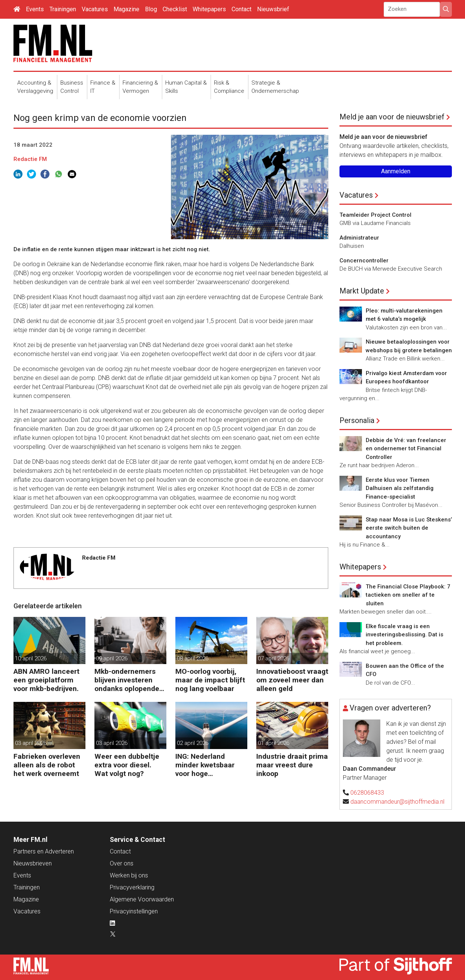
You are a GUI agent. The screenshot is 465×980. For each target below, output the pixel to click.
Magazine (126, 9)
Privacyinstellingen (134, 911)
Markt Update (362, 291)
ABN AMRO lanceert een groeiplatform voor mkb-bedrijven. (46, 680)
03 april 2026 (31, 743)
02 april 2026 (193, 743)
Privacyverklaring (132, 887)
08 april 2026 (193, 658)
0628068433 (367, 793)
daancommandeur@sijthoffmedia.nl (397, 802)
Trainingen (63, 9)
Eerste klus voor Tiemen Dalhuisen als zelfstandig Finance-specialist (400, 488)
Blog (151, 9)
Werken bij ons (129, 875)
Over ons (122, 863)
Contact (241, 9)
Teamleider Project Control (375, 215)
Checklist (175, 9)
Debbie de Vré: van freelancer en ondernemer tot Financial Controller (406, 449)
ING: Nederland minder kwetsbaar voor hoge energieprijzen (205, 765)
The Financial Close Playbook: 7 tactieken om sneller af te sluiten (408, 595)
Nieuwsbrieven (33, 863)
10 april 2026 (31, 658)
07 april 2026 (274, 658)
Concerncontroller (364, 261)
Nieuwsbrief (273, 9)
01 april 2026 (274, 743)
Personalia (357, 420)
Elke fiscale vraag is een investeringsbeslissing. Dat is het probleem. (404, 635)
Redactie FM (30, 159)
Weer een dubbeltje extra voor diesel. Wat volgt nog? (127, 765)
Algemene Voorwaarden (142, 899)
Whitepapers (209, 9)
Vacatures (95, 9)
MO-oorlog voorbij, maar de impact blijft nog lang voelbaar (210, 680)
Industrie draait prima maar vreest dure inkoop (292, 765)
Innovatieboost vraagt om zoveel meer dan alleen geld (292, 680)
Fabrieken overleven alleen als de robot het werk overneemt (47, 765)
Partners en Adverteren (44, 851)
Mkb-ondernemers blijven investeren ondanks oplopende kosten (127, 680)
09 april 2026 (112, 658)
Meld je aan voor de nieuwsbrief (392, 117)
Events (35, 9)
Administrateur (359, 238)
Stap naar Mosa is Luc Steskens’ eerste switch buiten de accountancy (409, 528)
